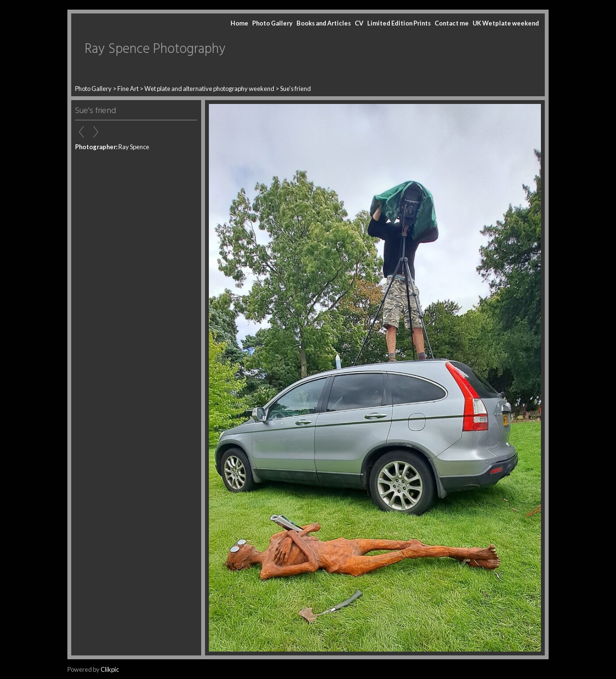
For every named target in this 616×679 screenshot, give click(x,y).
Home (239, 23)
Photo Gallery (272, 23)
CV (359, 23)
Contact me (452, 23)
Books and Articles (324, 23)
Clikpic (110, 669)
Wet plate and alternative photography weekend (209, 89)
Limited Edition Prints (399, 23)
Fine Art (128, 89)
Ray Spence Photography (155, 49)
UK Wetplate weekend (506, 23)
